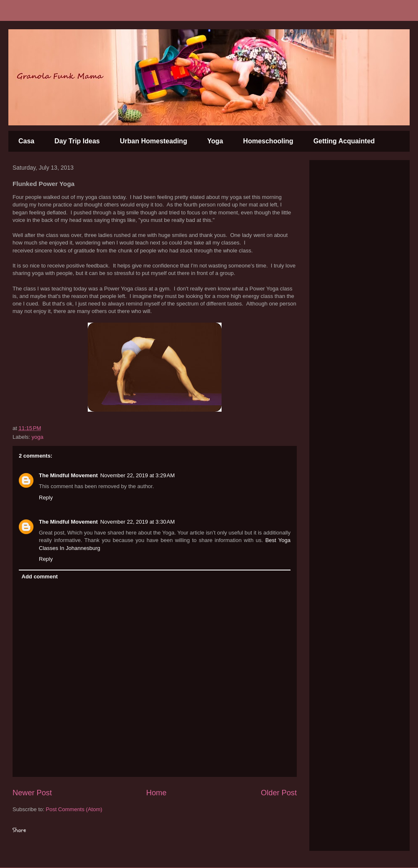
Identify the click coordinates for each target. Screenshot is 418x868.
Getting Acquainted (344, 141)
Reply (46, 498)
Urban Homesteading (154, 141)
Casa (26, 141)
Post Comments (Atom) (74, 809)
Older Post (279, 793)
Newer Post (32, 793)
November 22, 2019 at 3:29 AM (138, 475)
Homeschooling (268, 141)
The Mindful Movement (68, 475)
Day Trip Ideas (77, 141)
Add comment (40, 577)
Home (157, 793)
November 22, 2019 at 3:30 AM (138, 522)
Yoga (215, 141)
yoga (38, 437)
